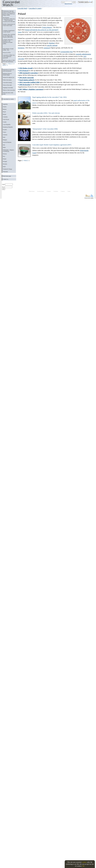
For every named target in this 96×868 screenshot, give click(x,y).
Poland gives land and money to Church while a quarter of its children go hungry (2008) (9, 13)
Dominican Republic (8, 127)
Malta (4, 147)
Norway (5, 154)
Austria (5, 107)
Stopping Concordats (8, 88)
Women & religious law (9, 77)
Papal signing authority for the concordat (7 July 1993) (50, 97)
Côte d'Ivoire (6, 119)
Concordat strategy (7, 83)
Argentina (5, 104)
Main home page (7, 176)
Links (69, 191)
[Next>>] (5, 65)
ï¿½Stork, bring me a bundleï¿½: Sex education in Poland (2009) (8, 42)
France (5, 132)
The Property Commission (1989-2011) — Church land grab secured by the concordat (9, 20)
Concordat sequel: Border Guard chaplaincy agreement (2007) (52, 145)
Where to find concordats (9, 90)
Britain (5, 114)
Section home (41, 191)
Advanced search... (69, 4)
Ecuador (5, 130)
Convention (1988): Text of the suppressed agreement (9, 56)
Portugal (5, 161)
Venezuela (5, 172)
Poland (5, 159)
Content (49, 191)
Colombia (5, 117)
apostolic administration (84, 54)
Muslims (52, 43)
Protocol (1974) (7, 53)
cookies (84, 862)
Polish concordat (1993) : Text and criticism (46, 113)
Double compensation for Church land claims (9, 25)
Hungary (5, 140)
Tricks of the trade (7, 85)
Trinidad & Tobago (7, 169)
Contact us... (6, 179)
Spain (4, 167)
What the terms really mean (8, 93)
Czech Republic (7, 125)
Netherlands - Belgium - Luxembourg (9, 151)
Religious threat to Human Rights (7, 74)
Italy (4, 145)
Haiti (4, 137)
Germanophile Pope (67, 52)
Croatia (5, 122)
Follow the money (7, 80)
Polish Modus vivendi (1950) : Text (8, 49)
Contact (63, 191)
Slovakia (5, 164)
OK (83, 866)
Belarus (5, 109)
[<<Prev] (9, 64)
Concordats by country (8, 99)
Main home (32, 191)
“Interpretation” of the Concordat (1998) (45, 129)
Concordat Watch (22, 8)
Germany (5, 135)
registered (47, 48)
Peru (4, 156)
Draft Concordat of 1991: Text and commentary (9, 61)
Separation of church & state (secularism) (8, 70)
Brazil (4, 112)
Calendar (56, 191)
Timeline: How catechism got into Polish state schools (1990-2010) (9, 36)
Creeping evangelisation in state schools (9, 31)
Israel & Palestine (7, 142)
